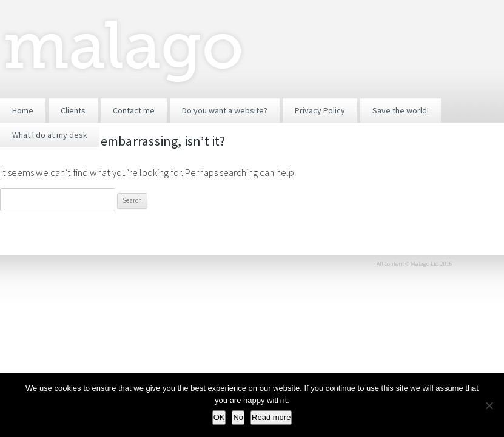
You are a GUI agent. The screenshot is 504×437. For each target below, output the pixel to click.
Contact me (134, 110)
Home (23, 110)
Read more (271, 417)
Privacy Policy (320, 110)
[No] (489, 405)
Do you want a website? (225, 110)
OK (219, 417)
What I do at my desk (50, 135)
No (238, 417)
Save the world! (401, 110)
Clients (73, 110)
